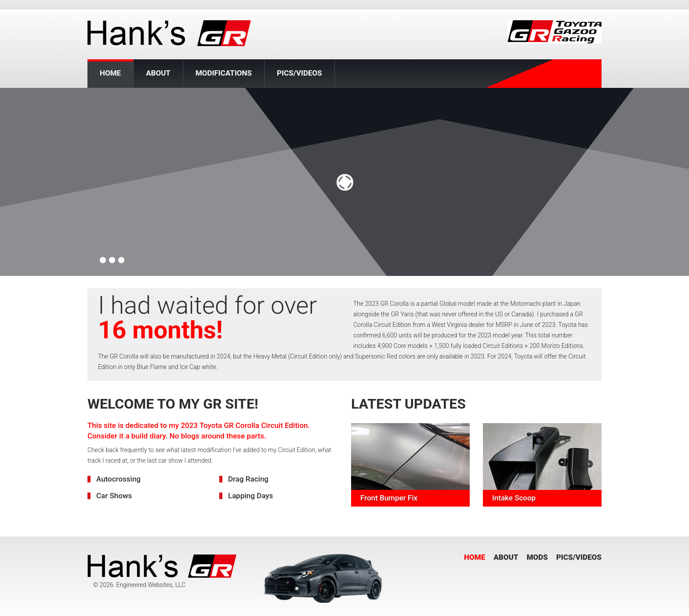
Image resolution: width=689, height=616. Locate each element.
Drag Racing (248, 479)
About (158, 73)
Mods (537, 557)
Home (110, 74)
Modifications (224, 73)
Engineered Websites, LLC (151, 585)
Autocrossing (118, 479)
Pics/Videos (299, 73)
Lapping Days (250, 496)
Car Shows (114, 496)
